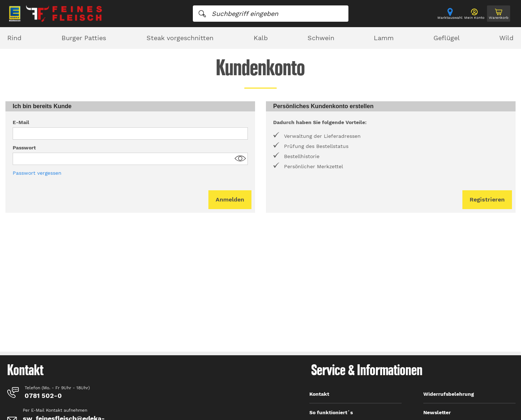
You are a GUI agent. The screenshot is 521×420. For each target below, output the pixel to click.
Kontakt (319, 394)
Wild (506, 38)
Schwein (321, 38)
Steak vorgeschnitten (180, 38)
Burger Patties (84, 38)
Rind (14, 38)
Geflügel (447, 38)
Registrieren (487, 200)
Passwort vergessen (37, 173)
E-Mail (21, 122)
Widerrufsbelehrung (449, 394)
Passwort (24, 148)
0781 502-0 (43, 396)
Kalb (261, 38)
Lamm (384, 38)
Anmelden (230, 200)
